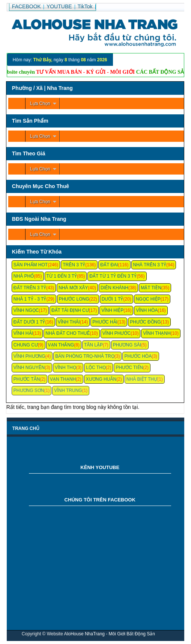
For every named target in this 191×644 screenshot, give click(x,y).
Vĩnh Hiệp (112, 310)
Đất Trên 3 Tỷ (30, 288)
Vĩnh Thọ (65, 368)
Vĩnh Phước (117, 333)
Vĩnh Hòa (147, 310)
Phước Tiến (129, 368)
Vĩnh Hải (23, 333)
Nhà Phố (24, 276)
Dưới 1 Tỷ (112, 299)
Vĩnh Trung (68, 390)
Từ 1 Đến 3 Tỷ (62, 276)
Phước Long (74, 299)
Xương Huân (101, 379)
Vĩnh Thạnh (157, 333)
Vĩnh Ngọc (26, 310)
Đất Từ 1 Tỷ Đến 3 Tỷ (113, 276)
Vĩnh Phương (29, 356)
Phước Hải (105, 322)
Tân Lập (93, 345)
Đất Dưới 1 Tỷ (29, 322)
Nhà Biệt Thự (142, 379)
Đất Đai (109, 265)
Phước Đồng (145, 322)
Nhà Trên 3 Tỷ (150, 265)
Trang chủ (26, 428)
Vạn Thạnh (63, 379)
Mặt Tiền (151, 288)
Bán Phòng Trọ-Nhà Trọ (85, 356)
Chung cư (26, 345)
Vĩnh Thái (69, 322)
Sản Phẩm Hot (31, 265)
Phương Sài (127, 345)
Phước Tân (27, 379)
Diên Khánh (114, 288)
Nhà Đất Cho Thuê (68, 333)
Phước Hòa (138, 356)
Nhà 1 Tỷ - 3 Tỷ (30, 299)
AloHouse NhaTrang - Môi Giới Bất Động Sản (110, 634)
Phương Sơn (29, 390)
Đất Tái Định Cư (70, 310)
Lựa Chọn (40, 103)
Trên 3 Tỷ (74, 265)
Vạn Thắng (61, 345)
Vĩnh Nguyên (29, 368)
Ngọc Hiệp (148, 299)
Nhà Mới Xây (73, 288)
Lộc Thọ (96, 368)
